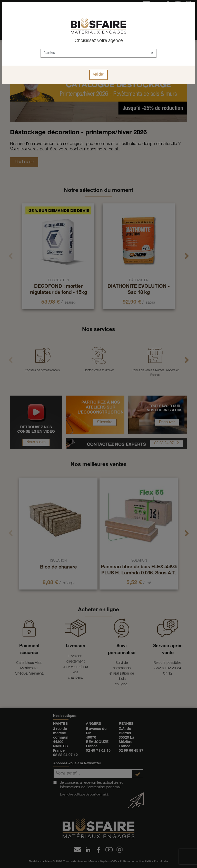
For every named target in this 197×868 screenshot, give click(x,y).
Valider (98, 75)
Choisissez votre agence (99, 41)
